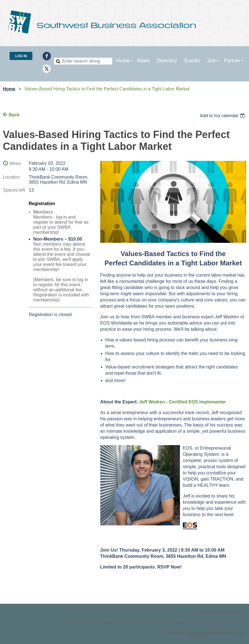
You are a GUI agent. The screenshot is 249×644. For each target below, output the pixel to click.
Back (14, 115)
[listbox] (223, 116)
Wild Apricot (196, 633)
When (15, 164)
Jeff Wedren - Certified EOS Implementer (183, 402)
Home (9, 89)
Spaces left (14, 190)
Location (11, 177)
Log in (21, 56)
